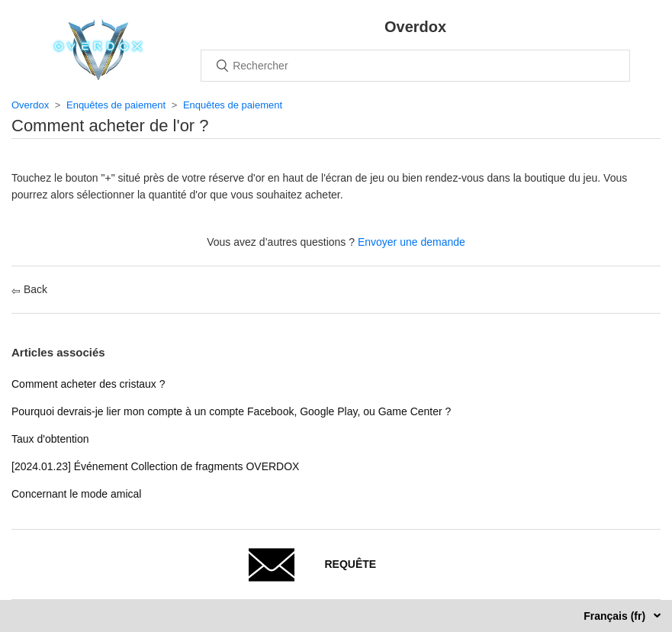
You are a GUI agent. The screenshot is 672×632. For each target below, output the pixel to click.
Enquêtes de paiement (116, 105)
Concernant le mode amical (76, 494)
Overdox (30, 105)
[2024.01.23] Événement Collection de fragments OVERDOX (155, 466)
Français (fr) (616, 616)
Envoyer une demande (412, 242)
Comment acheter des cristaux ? (88, 384)
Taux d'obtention (50, 439)
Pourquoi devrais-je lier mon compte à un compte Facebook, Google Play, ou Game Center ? (231, 411)
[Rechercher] (415, 66)
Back (29, 289)
